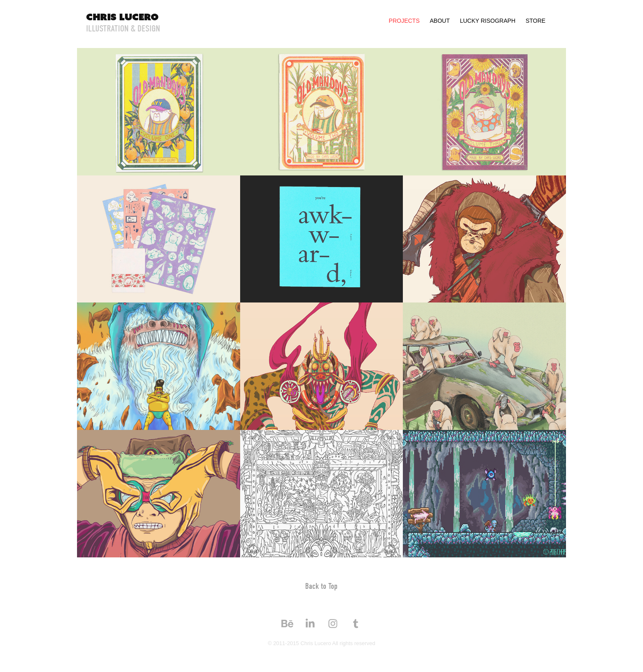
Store (535, 21)
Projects (404, 21)
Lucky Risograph (488, 21)
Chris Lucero (122, 17)
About (440, 21)
